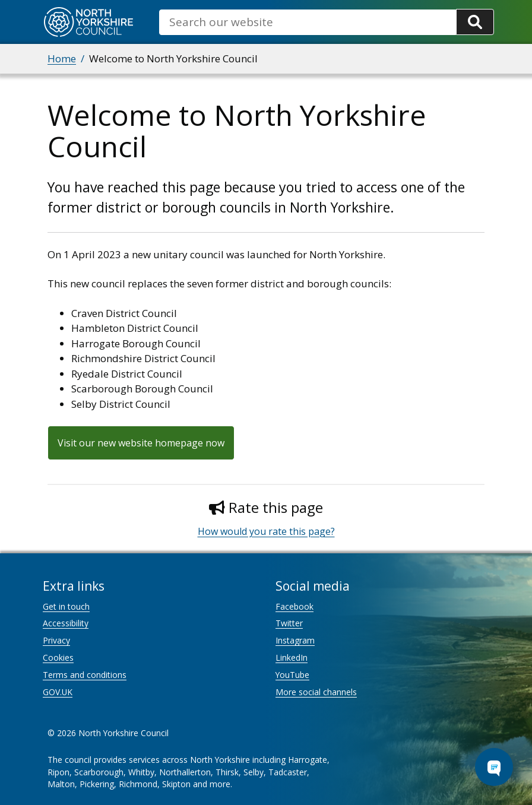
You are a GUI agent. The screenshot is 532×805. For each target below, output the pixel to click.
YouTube (292, 675)
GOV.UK (58, 692)
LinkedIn (292, 657)
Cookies (58, 657)
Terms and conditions (85, 675)
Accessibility (66, 623)
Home (62, 58)
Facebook (294, 606)
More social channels (316, 692)
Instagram (295, 640)
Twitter (289, 623)
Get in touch (66, 606)
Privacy (56, 640)
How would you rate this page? (266, 531)
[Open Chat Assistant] (494, 767)
